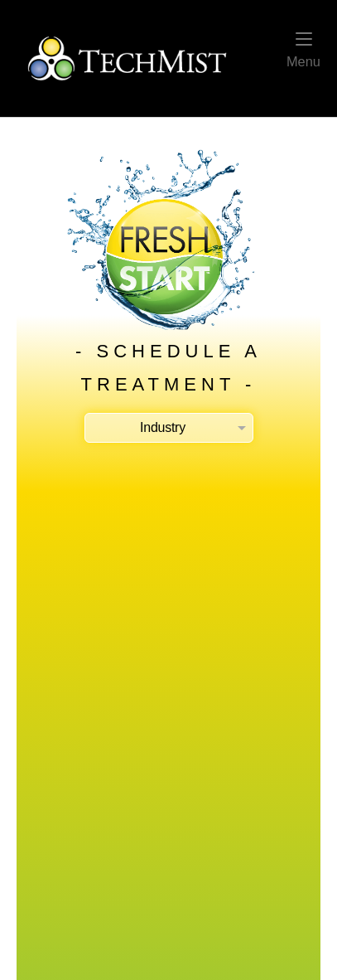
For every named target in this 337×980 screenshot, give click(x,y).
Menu (303, 51)
